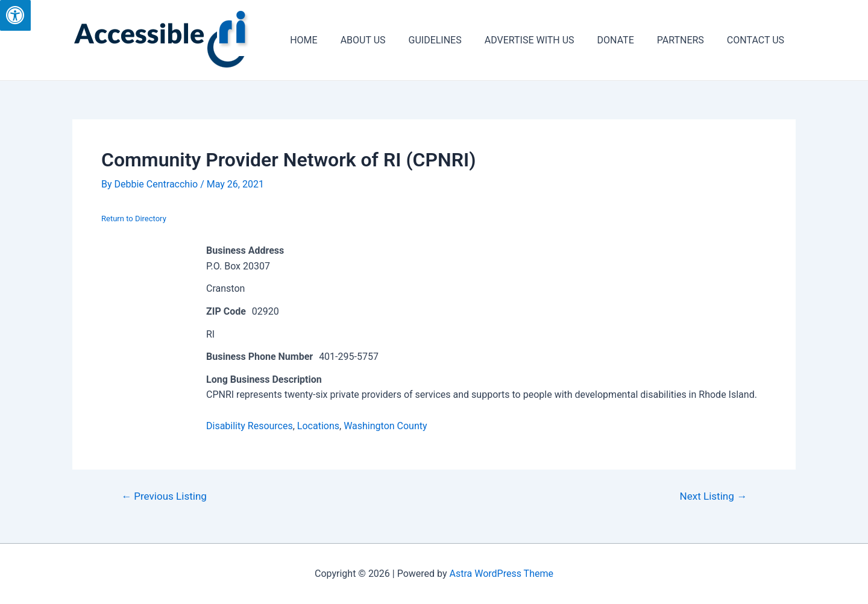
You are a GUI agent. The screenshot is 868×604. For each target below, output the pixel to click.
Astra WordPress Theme (502, 574)
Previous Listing (164, 496)
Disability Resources (250, 426)
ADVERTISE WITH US (542, 40)
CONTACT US (757, 40)
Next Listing (714, 496)
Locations (318, 426)
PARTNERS (686, 40)
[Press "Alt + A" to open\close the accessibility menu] (15, 15)
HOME (327, 40)
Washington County (385, 426)
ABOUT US (383, 40)
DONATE (625, 40)
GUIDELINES (451, 40)
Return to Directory (134, 219)
